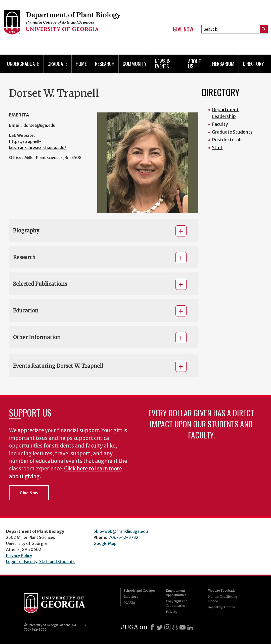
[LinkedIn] (190, 627)
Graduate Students (232, 132)
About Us (195, 64)
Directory (253, 64)
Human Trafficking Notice (223, 599)
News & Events (162, 64)
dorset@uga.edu (39, 125)
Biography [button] (26, 231)
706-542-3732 (124, 537)
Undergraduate (23, 64)
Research (105, 64)
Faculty (220, 124)
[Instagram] (167, 627)
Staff (217, 148)
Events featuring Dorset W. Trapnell (58, 366)
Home (81, 64)
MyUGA (129, 603)
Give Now (183, 29)
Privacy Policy (19, 555)
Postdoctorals (227, 140)
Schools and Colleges (140, 591)
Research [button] (24, 257)
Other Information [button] (37, 337)
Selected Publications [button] (40, 284)
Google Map (105, 543)
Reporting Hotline (222, 607)
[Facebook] (152, 627)
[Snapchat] (175, 627)
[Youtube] (183, 627)
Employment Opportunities (176, 593)
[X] (160, 627)
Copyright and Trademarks (177, 603)
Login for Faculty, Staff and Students (40, 561)
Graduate (57, 64)
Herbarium (223, 64)
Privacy (172, 612)
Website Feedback (222, 591)
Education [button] (26, 311)
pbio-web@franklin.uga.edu (121, 531)
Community (135, 64)
